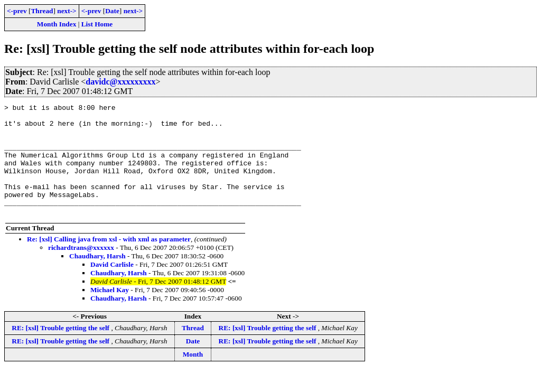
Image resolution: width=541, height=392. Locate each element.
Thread (42, 11)
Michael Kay (110, 312)
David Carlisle (112, 287)
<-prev (17, 11)
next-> (67, 11)
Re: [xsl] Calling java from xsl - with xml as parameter (109, 261)
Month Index (57, 24)
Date (112, 11)
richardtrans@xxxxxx (81, 270)
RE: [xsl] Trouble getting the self (61, 350)
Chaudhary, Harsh (97, 278)
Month (193, 376)
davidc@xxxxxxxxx (120, 82)
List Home (97, 24)
